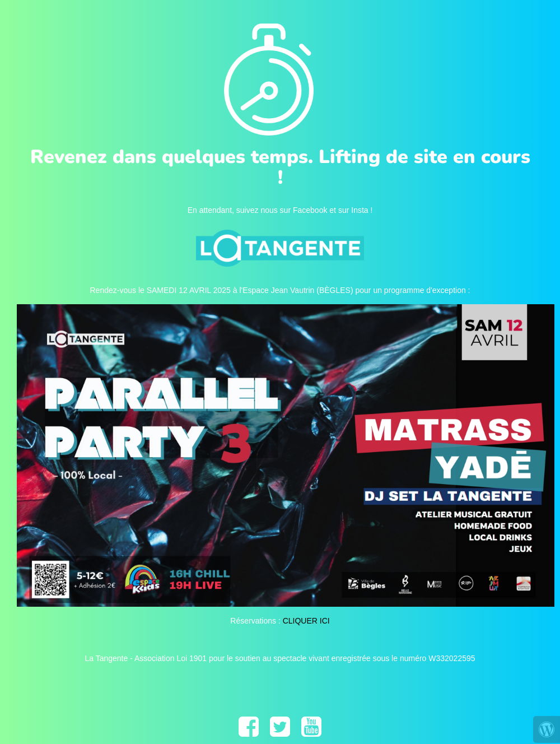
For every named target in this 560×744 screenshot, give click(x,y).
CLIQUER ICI (306, 621)
